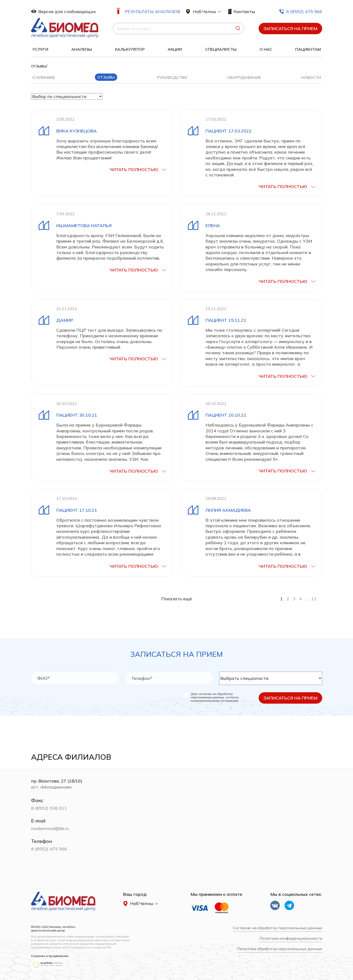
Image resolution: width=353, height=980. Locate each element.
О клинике (44, 77)
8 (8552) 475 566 (301, 12)
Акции (175, 49)
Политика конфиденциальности (291, 938)
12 (314, 599)
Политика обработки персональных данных (280, 949)
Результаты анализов (152, 12)
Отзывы (106, 77)
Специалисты (221, 49)
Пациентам (308, 49)
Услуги (40, 49)
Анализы (82, 49)
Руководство (172, 77)
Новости (311, 77)
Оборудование (244, 77)
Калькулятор (130, 49)
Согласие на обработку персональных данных (278, 928)
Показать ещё (177, 599)
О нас (266, 49)
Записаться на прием (290, 29)
